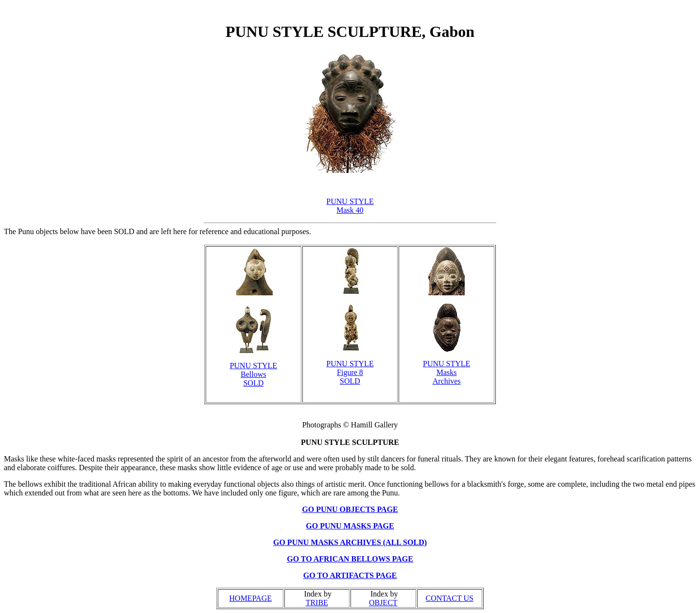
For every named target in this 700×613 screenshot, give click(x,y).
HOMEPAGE (251, 598)
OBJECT (383, 603)
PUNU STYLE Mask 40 (350, 206)
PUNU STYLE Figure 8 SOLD (350, 372)
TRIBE (317, 603)
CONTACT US (450, 598)
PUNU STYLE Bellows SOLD (254, 374)
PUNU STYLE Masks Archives (446, 372)
